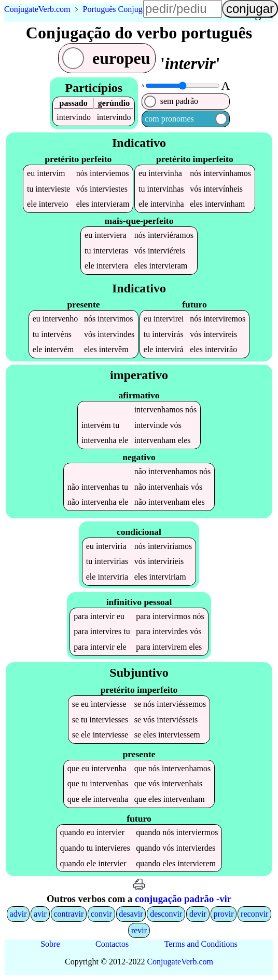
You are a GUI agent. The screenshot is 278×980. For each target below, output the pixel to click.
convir (101, 915)
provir (223, 915)
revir (139, 931)
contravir (69, 915)
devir (198, 915)
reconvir (254, 915)
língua (257, 14)
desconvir (166, 915)
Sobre (50, 945)
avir (40, 915)
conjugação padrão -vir (183, 900)
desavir (131, 915)
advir (18, 915)
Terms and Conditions (201, 945)
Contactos (112, 945)
